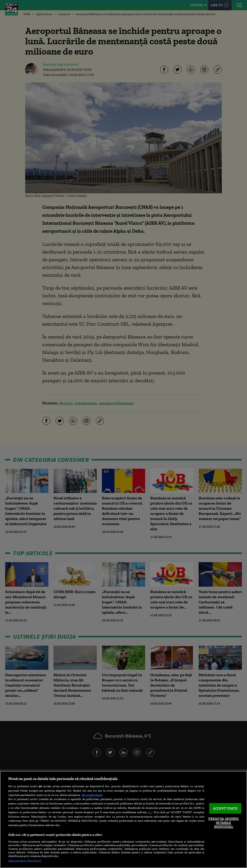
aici (150, 812)
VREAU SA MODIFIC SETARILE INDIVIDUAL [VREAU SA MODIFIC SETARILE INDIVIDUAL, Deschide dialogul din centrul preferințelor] (223, 823)
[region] (123, 819)
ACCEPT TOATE (225, 808)
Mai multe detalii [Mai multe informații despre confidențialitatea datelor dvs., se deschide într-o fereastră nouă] (92, 795)
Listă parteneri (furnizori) (25, 861)
